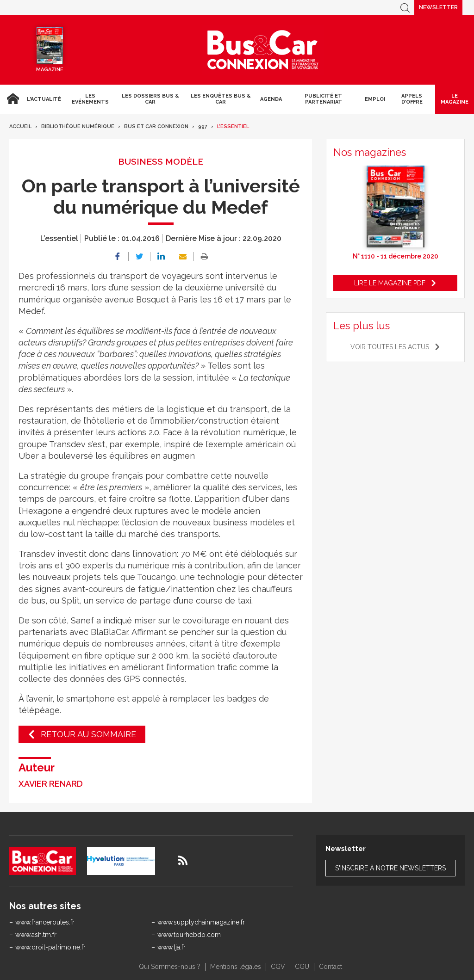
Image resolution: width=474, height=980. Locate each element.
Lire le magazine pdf (390, 283)
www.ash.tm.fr (36, 935)
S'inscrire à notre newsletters (390, 868)
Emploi (375, 99)
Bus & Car (263, 50)
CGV (278, 967)
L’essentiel (233, 126)
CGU (302, 967)
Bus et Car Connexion (156, 126)
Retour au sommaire (88, 734)
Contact (331, 967)
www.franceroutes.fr (45, 922)
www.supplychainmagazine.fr (201, 922)
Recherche (405, 8)
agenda (271, 99)
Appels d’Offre (412, 99)
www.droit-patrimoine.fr (50, 947)
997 (203, 126)
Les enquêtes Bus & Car (221, 99)
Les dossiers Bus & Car (150, 99)
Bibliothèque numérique (78, 126)
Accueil (12, 99)
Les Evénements (90, 99)
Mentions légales (236, 967)
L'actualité (44, 99)
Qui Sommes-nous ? (170, 967)
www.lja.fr (172, 947)
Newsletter (438, 7)
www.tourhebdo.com (189, 935)
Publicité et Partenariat (323, 99)
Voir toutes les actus (390, 347)
